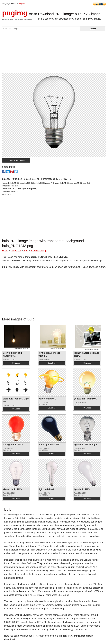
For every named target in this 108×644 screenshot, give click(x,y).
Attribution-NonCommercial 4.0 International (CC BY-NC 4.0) (42, 179)
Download (16, 363)
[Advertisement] (54, 53)
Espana (22, 3)
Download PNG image (16, 160)
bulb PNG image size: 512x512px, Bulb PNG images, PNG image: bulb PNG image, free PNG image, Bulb (50, 183)
